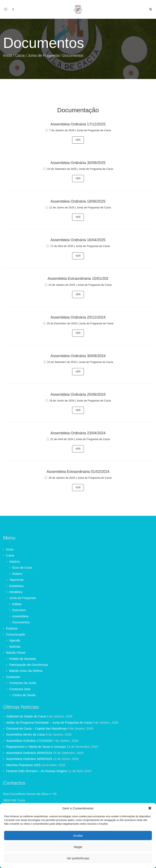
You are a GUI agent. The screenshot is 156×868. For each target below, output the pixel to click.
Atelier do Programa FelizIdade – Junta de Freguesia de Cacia (49, 722)
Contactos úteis (20, 689)
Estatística (16, 586)
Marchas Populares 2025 (23, 765)
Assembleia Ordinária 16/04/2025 (78, 240)
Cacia (20, 56)
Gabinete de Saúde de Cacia (26, 716)
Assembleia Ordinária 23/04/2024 (78, 433)
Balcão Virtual (16, 652)
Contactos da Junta (23, 683)
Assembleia (20, 616)
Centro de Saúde (24, 695)
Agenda (15, 640)
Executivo (19, 610)
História (15, 562)
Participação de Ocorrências (29, 665)
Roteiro (17, 574)
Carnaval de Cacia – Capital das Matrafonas (36, 728)
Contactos (13, 677)
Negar (78, 847)
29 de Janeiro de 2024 (62, 478)
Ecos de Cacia (22, 567)
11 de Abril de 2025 (62, 246)
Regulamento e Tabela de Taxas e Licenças (36, 747)
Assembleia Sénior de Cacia (26, 734)
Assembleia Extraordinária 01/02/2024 (78, 472)
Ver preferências (78, 858)
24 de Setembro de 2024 (62, 362)
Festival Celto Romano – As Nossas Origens (37, 771)
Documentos (21, 622)
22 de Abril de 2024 (62, 439)
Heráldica (16, 592)
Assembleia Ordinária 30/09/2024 (78, 356)
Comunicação (16, 634)
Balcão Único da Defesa (26, 671)
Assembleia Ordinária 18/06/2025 (78, 201)
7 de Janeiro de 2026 (62, 130)
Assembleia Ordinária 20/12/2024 (78, 317)
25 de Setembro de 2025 (62, 169)
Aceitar (78, 836)
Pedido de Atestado (23, 659)
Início (8, 56)
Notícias (15, 647)
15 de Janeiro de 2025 (62, 285)
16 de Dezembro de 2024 (62, 323)
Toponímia (16, 580)
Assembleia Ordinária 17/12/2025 (78, 124)
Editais (17, 604)
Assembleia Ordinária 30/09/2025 (78, 163)
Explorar (12, 628)
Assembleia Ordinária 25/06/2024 (78, 394)
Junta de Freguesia (43, 56)
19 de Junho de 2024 (62, 401)
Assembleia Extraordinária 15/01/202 (78, 279)
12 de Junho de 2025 (62, 207)
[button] (150, 808)
